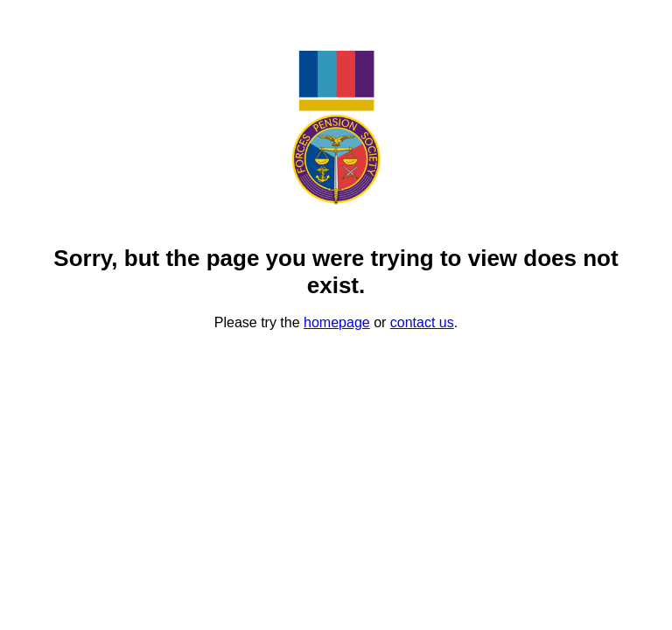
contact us (422, 322)
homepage (337, 322)
